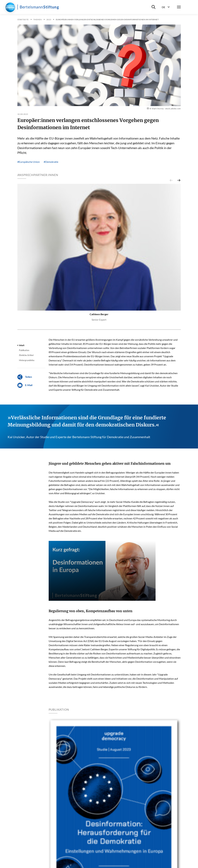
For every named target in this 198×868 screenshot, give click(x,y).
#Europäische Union (29, 162)
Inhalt (22, 345)
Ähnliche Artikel (26, 355)
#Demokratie (51, 162)
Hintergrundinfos (27, 360)
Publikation (24, 350)
